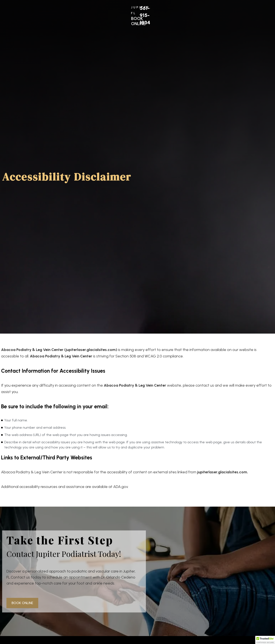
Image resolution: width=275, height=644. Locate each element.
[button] (265, 640)
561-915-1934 (216, 13)
